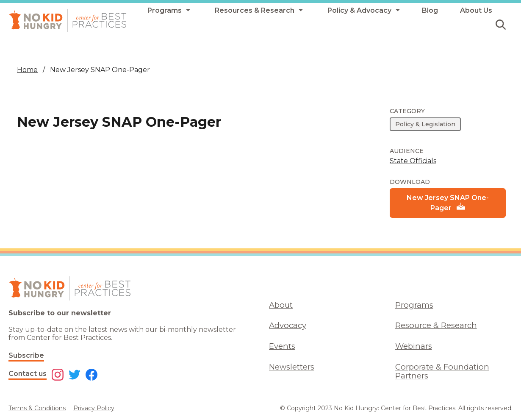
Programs (414, 305)
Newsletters (292, 367)
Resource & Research (436, 325)
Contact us (28, 374)
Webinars (414, 346)
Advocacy (288, 325)
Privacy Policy (94, 408)
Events (282, 346)
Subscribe (26, 355)
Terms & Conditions (37, 408)
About (281, 305)
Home (27, 70)
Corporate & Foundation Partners (442, 371)
